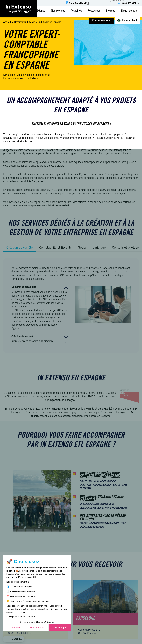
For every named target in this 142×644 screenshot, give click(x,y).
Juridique (99, 248)
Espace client (129, 21)
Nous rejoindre (129, 11)
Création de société (20, 248)
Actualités (76, 11)
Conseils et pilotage (125, 248)
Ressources (94, 11)
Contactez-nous (101, 21)
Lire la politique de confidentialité (21, 617)
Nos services (58, 11)
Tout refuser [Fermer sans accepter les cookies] (15, 628)
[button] (14, 639)
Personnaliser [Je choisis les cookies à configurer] (37, 628)
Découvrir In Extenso (25, 22)
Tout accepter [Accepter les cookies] (60, 628)
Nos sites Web (129, 3)
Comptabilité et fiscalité (55, 248)
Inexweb (111, 11)
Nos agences (78, 3)
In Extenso (39, 11)
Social (82, 248)
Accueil (7, 22)
